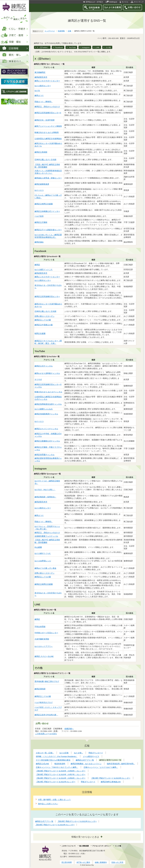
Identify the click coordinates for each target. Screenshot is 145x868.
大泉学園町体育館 (42, 639)
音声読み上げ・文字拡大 (94, 2)
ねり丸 (37, 91)
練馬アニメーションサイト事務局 (48, 126)
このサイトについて (69, 846)
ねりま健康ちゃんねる (44, 409)
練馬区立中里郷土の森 (44, 325)
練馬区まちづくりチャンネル (46, 429)
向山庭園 (38, 547)
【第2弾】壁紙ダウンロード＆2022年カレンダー (77, 821)
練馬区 (37, 265)
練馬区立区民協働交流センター (47, 296)
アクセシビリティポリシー (102, 846)
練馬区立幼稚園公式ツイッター (47, 211)
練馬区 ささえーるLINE (44, 656)
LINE (97, 47)
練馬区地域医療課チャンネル (46, 414)
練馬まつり (39, 95)
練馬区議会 (39, 242)
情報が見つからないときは (85, 837)
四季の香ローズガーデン (45, 316)
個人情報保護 (84, 846)
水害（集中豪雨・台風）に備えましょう (54, 800)
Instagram (86, 47)
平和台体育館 (40, 627)
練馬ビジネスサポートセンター (47, 81)
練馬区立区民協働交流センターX (48, 113)
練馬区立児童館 (41, 222)
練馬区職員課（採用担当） (45, 497)
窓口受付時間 (67, 862)
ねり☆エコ (39, 190)
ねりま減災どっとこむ (44, 269)
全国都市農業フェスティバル (46, 536)
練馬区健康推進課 (42, 184)
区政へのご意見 (117, 862)
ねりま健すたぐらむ (43, 553)
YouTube (72, 47)
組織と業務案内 (101, 862)
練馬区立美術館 (41, 152)
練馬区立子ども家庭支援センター (48, 230)
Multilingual (113, 2)
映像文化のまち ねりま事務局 (47, 132)
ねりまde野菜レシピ (43, 561)
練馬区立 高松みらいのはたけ (47, 107)
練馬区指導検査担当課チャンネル (48, 404)
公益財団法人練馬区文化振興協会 (48, 139)
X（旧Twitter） (43, 47)
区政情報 (61, 31)
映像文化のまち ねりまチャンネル (48, 392)
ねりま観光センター (43, 86)
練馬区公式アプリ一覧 (44, 821)
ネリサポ (38, 379)
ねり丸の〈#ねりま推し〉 (45, 490)
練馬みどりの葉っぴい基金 (45, 568)
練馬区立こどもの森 (43, 320)
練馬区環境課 (40, 689)
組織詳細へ (69, 729)
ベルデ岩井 (39, 216)
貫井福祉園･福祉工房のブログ (47, 681)
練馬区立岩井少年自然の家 (46, 715)
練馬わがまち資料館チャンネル (47, 373)
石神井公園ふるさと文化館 (45, 160)
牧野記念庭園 (40, 333)
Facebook (59, 47)
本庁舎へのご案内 (83, 862)
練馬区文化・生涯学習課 (45, 120)
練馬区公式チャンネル (44, 366)
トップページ (50, 31)
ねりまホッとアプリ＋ (44, 646)
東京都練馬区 (40, 72)
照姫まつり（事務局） (44, 102)
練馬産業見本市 (41, 77)
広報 (69, 31)
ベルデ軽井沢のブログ (44, 702)
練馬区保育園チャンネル (45, 455)
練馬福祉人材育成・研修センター (48, 178)
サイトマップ (139, 2)
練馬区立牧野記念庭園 (44, 204)
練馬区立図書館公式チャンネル (47, 441)
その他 (108, 47)
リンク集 (118, 846)
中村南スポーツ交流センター (46, 633)
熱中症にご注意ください (48, 804)
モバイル (125, 2)
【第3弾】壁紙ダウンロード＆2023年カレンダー (55, 825)
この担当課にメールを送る (46, 734)
